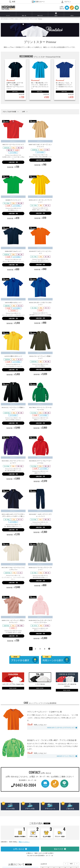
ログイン (66, 2)
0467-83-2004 (24, 629)
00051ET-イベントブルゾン (66, 600)
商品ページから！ (24, 686)
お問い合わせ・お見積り (39, 820)
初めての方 (59, 693)
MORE (47, 668)
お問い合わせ (19, 693)
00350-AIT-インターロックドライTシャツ (61, 572)
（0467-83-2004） (46, 843)
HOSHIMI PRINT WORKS (8, 8)
